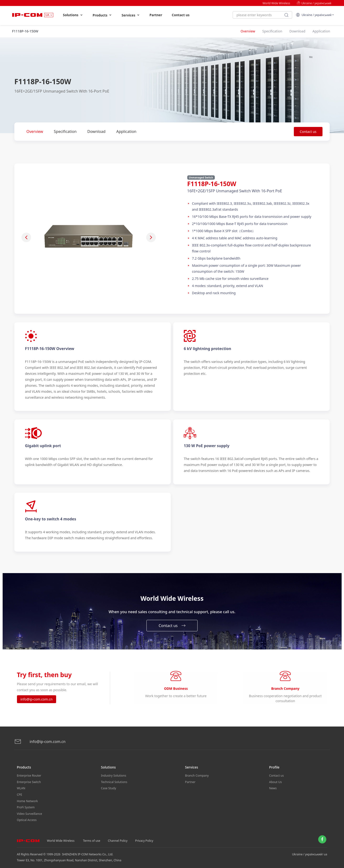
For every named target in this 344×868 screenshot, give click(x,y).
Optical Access (27, 818)
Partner (156, 15)
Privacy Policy (144, 838)
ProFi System (26, 806)
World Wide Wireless (276, 3)
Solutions (73, 15)
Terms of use (92, 838)
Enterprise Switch (29, 782)
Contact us (181, 15)
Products (102, 15)
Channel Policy (118, 838)
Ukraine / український (314, 3)
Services (131, 15)
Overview (35, 131)
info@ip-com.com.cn (37, 700)
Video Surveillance (29, 812)
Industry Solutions (113, 776)
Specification (65, 131)
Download (97, 131)
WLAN (21, 788)
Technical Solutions (114, 782)
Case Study (108, 788)
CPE (20, 794)
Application (126, 131)
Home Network (27, 800)
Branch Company (197, 776)
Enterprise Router (29, 776)
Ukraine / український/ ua (310, 851)
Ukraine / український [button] (314, 15)
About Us (275, 782)
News (273, 788)
